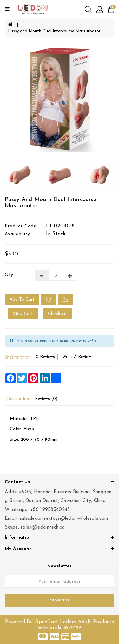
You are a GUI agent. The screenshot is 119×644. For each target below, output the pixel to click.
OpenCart (46, 622)
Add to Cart (22, 300)
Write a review (77, 357)
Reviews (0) (46, 399)
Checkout (58, 314)
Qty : (10, 275)
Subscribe (60, 600)
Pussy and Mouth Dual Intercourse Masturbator (54, 31)
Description (18, 399)
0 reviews (45, 357)
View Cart (23, 314)
